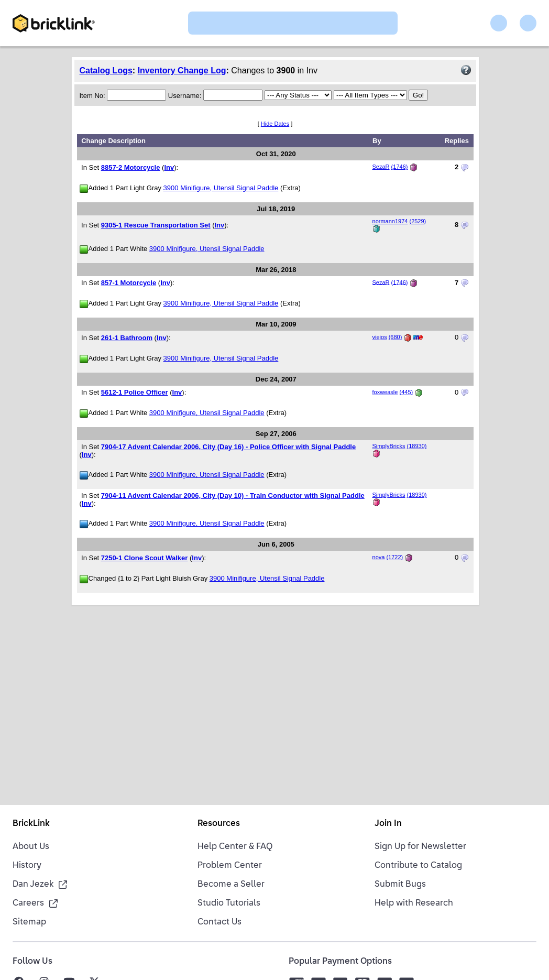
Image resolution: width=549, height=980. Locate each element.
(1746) (400, 167)
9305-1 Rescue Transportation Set (156, 225)
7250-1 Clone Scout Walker (145, 558)
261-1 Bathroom (127, 338)
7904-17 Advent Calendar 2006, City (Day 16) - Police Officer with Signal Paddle (228, 447)
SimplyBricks (389, 446)
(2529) (418, 221)
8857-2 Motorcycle (131, 167)
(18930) (417, 446)
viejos (380, 337)
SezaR (381, 167)
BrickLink (31, 824)
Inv (169, 167)
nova (379, 557)
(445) (407, 392)
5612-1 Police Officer (135, 392)
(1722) (394, 557)
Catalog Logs (106, 70)
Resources (219, 824)
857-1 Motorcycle (129, 283)
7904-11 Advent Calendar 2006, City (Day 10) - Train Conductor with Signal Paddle (233, 496)
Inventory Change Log (182, 70)
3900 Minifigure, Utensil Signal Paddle (221, 188)
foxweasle (385, 392)
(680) (396, 337)
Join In (388, 824)
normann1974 (390, 221)
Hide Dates (275, 124)
